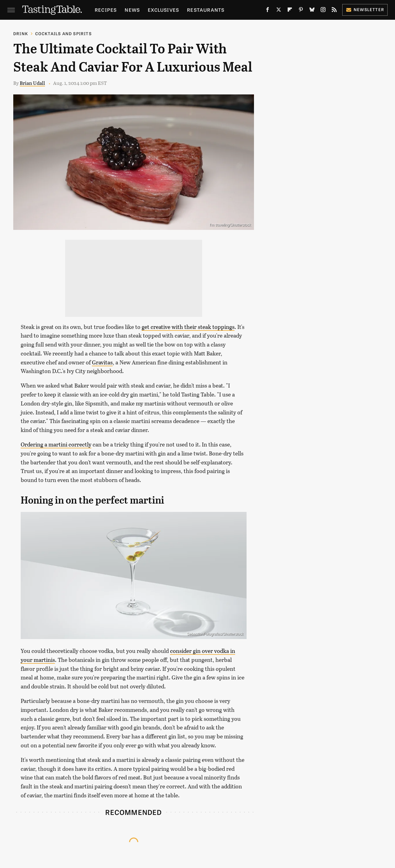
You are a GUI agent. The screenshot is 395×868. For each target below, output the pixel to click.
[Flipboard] (290, 11)
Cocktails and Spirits (63, 33)
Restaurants (206, 10)
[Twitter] (279, 11)
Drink (21, 33)
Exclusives (163, 10)
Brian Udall (32, 83)
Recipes (106, 10)
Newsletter (365, 9)
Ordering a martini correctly (56, 444)
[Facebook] (268, 11)
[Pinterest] (301, 11)
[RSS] (334, 11)
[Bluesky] (312, 11)
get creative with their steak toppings (188, 327)
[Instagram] (323, 11)
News (132, 10)
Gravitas (102, 362)
